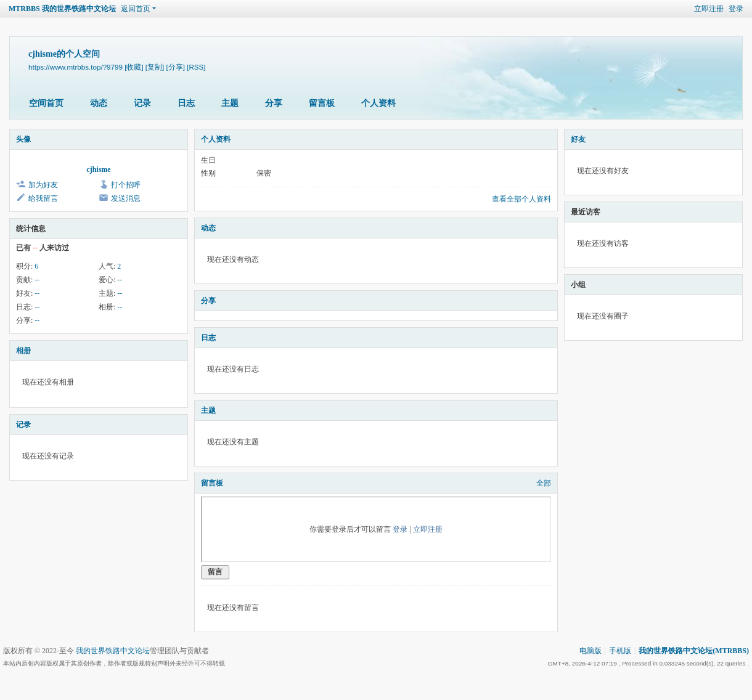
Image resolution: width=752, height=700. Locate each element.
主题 (230, 103)
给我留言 (43, 198)
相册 (23, 351)
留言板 (322, 103)
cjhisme (98, 169)
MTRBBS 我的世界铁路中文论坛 (62, 9)
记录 (142, 103)
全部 (544, 483)
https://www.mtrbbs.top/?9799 (76, 67)
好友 (578, 139)
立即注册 (709, 9)
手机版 (620, 651)
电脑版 (591, 651)
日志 (186, 103)
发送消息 (126, 198)
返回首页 (136, 9)
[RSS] (196, 67)
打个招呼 (126, 185)
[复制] (155, 67)
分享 (274, 103)
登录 (736, 9)
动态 (99, 103)
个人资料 (378, 103)
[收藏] (134, 67)
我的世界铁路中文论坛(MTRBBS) (694, 651)
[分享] (176, 67)
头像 (23, 139)
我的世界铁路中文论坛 (113, 651)
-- (37, 280)
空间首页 (46, 103)
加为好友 (43, 185)
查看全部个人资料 (521, 199)
